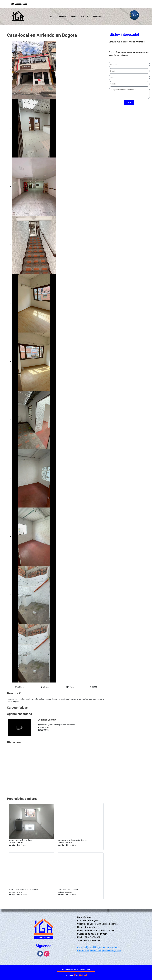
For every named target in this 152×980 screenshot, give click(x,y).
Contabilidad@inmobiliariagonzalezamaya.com (99, 951)
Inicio (52, 16)
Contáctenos (97, 16)
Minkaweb (83, 975)
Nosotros (84, 16)
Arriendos (62, 16)
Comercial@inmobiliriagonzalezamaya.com (97, 947)
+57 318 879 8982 (92, 937)
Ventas (73, 16)
